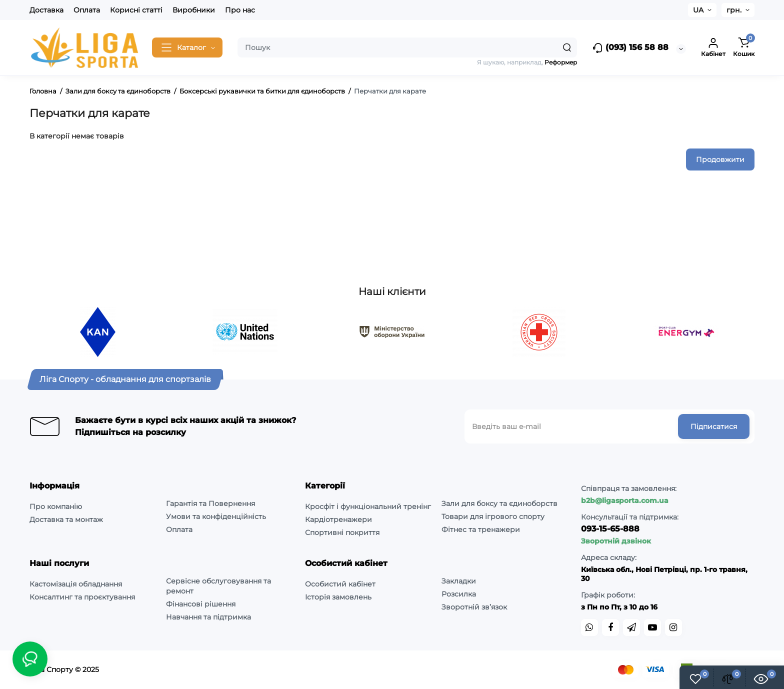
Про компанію (56, 506)
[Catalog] (187, 47)
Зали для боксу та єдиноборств (499, 503)
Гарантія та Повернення (210, 503)
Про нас (240, 10)
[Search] (567, 47)
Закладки (459, 581)
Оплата (87, 10)
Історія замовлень (338, 597)
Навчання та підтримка (208, 617)
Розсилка (459, 594)
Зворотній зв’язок (474, 607)
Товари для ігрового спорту (493, 516)
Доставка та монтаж (66, 519)
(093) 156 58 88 (630, 48)
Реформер (561, 62)
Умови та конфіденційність (216, 516)
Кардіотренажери (338, 519)
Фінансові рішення (201, 604)
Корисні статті (136, 10)
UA (698, 10)
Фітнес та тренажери (481, 529)
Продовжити (720, 159)
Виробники (194, 10)
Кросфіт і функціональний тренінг (368, 506)
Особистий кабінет (340, 584)
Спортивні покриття (342, 532)
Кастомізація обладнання (76, 584)
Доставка (46, 10)
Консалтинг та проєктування (82, 597)
